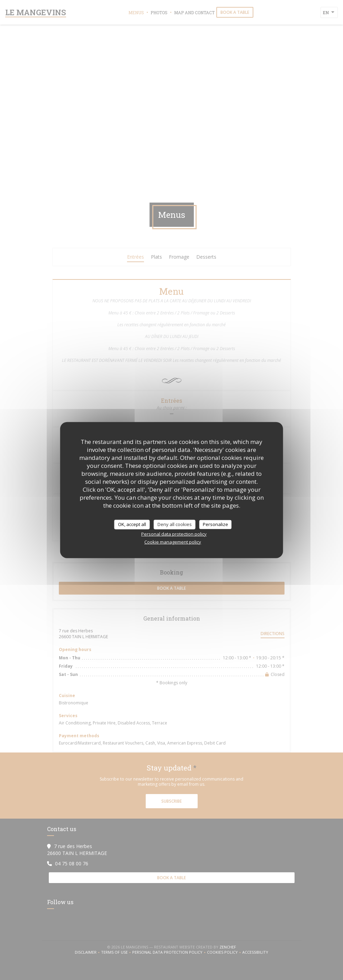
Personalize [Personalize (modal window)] (215, 524)
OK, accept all (132, 524)
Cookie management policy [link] (173, 542)
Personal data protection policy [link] (174, 534)
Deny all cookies (175, 524)
